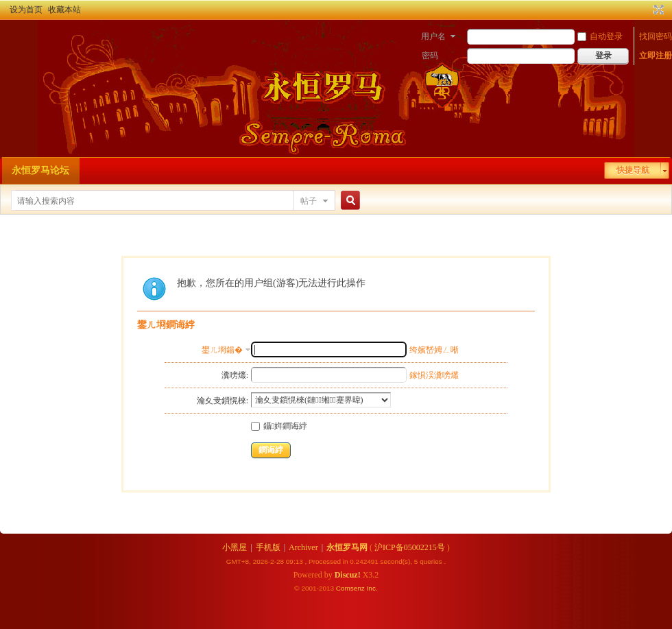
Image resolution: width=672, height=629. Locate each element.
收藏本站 (64, 10)
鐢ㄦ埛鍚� (222, 350)
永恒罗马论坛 (40, 170)
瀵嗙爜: (235, 375)
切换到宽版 (657, 10)
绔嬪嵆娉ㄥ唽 (434, 350)
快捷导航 (633, 170)
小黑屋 (235, 547)
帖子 (309, 201)
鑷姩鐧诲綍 (279, 426)
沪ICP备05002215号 (410, 547)
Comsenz (351, 588)
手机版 (268, 547)
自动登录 (600, 36)
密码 (430, 56)
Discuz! (348, 575)
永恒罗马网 (347, 547)
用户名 (433, 36)
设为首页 (26, 10)
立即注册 (656, 56)
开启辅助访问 (646, 10)
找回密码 (656, 36)
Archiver (303, 547)
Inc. (372, 588)
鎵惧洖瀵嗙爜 (434, 375)
